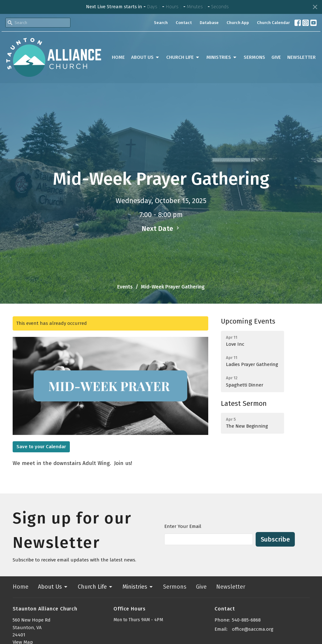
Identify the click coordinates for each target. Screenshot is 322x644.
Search (161, 23)
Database (209, 23)
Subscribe (275, 539)
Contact (184, 23)
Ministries (222, 58)
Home (118, 57)
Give (276, 57)
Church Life (183, 58)
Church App (238, 23)
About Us (146, 58)
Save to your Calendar (41, 447)
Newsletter (301, 57)
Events (125, 287)
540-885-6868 (246, 620)
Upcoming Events (248, 321)
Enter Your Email (183, 526)
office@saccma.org (253, 629)
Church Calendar (273, 23)
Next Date (161, 229)
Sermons (254, 57)
